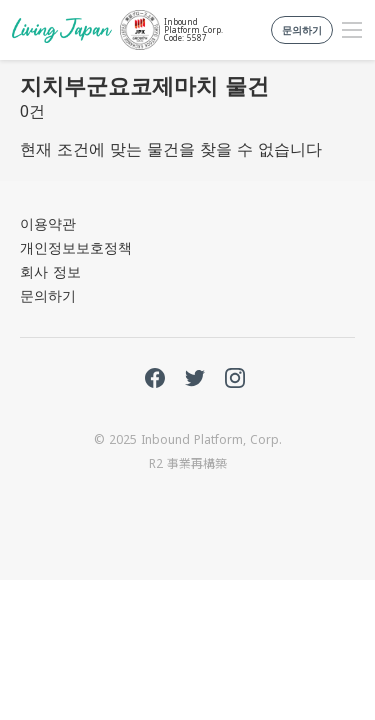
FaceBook (155, 378)
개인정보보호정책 (76, 247)
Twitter (195, 378)
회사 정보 (50, 271)
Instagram (235, 378)
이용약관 (48, 223)
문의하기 (48, 295)
